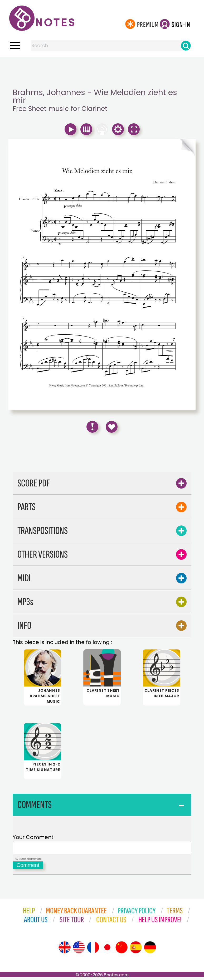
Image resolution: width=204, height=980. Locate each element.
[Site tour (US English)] (79, 950)
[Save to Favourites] (112, 427)
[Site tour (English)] (65, 950)
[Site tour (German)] (150, 950)
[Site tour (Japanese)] (107, 950)
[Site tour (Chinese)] (122, 950)
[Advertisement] (102, 67)
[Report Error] (92, 427)
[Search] (186, 46)
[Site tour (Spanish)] (136, 950)
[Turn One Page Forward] (149, 148)
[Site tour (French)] (93, 950)
